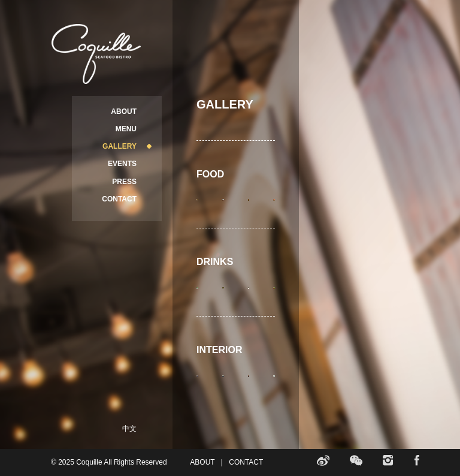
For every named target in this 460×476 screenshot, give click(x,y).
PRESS (124, 182)
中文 (129, 429)
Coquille (96, 54)
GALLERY (119, 146)
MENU (126, 129)
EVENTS (122, 164)
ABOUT (124, 112)
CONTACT (119, 199)
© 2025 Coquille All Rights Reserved (109, 462)
